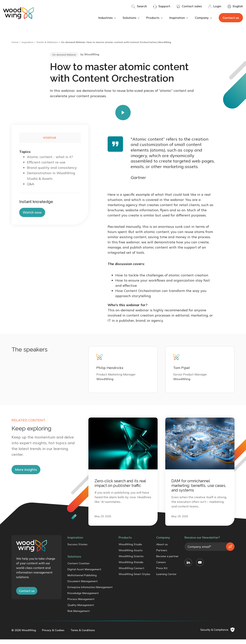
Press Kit (162, 573)
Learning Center (166, 579)
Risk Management (79, 616)
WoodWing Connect (131, 573)
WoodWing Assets (131, 555)
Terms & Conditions (83, 635)
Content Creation (79, 568)
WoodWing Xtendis (131, 567)
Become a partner (167, 561)
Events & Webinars (47, 42)
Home (15, 42)
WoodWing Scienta (131, 561)
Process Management (81, 604)
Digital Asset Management (84, 574)
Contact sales (189, 6)
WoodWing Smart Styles (134, 579)
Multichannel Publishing (82, 580)
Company (204, 18)
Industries (107, 18)
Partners (162, 555)
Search (139, 6)
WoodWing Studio (130, 549)
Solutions (131, 18)
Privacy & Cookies (53, 635)
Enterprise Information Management (90, 592)
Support (162, 6)
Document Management (83, 586)
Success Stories (77, 549)
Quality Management (81, 610)
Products (155, 18)
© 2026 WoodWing (24, 635)
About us (162, 549)
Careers (161, 567)
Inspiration (179, 18)
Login (215, 6)
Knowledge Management (83, 598)
